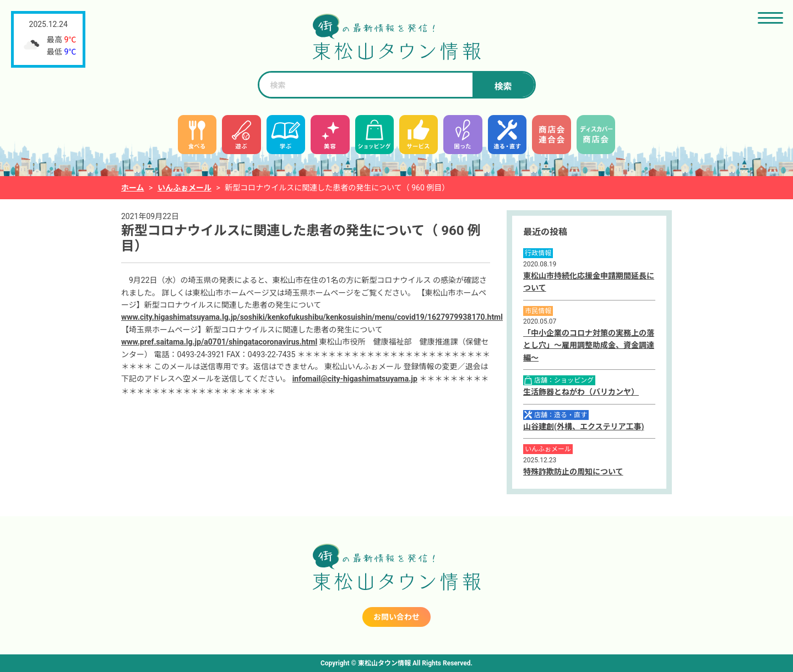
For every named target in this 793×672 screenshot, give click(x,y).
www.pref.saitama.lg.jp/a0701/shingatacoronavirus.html (219, 342)
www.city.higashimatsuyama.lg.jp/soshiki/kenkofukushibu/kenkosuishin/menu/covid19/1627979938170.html (312, 317)
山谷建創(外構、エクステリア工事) (583, 427)
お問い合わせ (397, 617)
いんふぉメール (184, 188)
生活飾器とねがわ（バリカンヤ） (581, 392)
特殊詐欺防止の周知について (573, 472)
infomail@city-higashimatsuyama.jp (355, 379)
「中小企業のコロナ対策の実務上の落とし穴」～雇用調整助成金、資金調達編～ (589, 345)
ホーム (133, 188)
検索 (503, 87)
